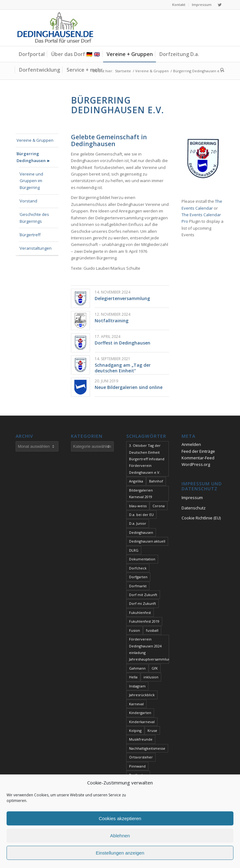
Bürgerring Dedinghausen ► (34, 157)
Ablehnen (120, 836)
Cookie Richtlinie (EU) (201, 518)
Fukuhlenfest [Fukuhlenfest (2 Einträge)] (140, 613)
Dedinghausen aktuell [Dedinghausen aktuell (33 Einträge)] (147, 541)
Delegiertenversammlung (122, 298)
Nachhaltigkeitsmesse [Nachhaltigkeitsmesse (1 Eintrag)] (147, 748)
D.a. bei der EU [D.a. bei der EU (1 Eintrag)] (141, 515)
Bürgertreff (30, 235)
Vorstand (28, 201)
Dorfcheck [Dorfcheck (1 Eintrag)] (138, 568)
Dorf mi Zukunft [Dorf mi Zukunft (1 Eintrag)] (142, 603)
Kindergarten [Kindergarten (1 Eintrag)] (140, 713)
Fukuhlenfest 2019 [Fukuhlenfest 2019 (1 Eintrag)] (144, 621)
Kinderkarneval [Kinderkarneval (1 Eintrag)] (142, 722)
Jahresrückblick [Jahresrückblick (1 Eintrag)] (142, 695)
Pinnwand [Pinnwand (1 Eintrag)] (137, 766)
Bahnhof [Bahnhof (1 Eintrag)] (156, 481)
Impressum (202, 5)
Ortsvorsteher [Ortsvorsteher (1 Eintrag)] (141, 757)
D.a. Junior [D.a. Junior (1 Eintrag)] (138, 523)
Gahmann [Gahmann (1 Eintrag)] (137, 668)
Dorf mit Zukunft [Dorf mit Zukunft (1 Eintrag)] (143, 595)
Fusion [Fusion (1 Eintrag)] (135, 630)
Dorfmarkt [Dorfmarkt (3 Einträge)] (138, 586)
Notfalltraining (112, 321)
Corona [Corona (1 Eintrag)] (159, 506)
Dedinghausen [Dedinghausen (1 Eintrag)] (141, 532)
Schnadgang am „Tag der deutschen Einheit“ (123, 368)
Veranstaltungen (36, 248)
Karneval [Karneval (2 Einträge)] (136, 704)
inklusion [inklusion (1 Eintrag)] (151, 677)
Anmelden (191, 444)
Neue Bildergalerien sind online (129, 387)
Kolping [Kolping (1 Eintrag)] (135, 730)
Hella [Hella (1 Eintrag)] (133, 677)
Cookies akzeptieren (120, 818)
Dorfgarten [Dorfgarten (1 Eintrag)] (138, 577)
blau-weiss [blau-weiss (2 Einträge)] (138, 506)
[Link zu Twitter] (220, 5)
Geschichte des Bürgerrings (34, 218)
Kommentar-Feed (198, 458)
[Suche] (221, 70)
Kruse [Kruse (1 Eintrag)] (152, 730)
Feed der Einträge (198, 451)
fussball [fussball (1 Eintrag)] (152, 630)
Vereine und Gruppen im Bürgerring (31, 181)
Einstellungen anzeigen (120, 853)
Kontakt (179, 5)
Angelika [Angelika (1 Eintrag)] (136, 481)
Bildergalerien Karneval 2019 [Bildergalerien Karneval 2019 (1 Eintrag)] (141, 493)
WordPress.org (196, 464)
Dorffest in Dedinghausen (122, 343)
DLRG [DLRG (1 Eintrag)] (134, 550)
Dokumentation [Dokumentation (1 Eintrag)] (142, 559)
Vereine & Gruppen (35, 140)
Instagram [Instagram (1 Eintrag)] (137, 686)
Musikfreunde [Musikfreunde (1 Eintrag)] (141, 739)
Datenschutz (194, 508)
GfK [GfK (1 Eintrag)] (155, 668)
